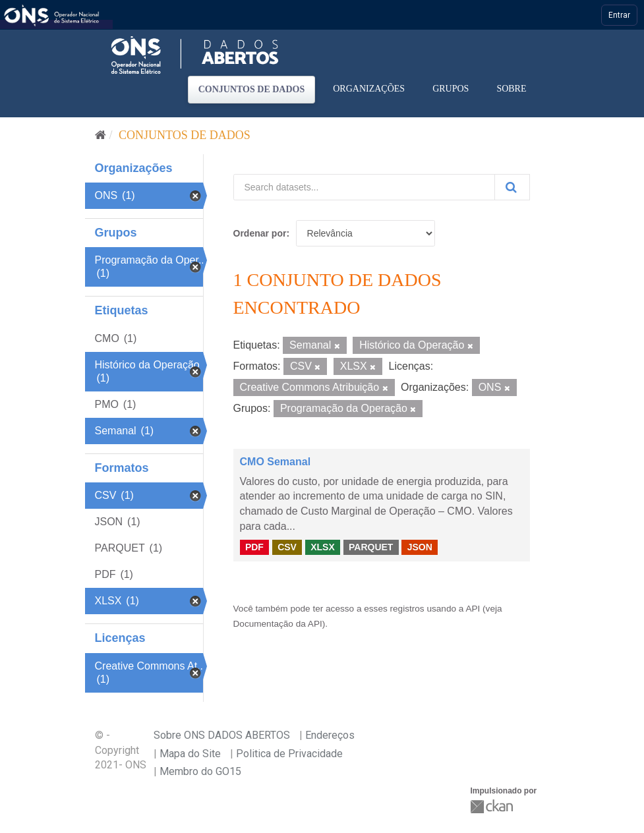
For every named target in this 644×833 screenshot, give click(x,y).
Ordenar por (260, 233)
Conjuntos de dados (252, 89)
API (473, 609)
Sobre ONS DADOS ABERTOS (222, 735)
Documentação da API (278, 624)
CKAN (493, 806)
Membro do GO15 (200, 771)
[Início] (101, 135)
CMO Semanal (276, 462)
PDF (254, 547)
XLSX (323, 547)
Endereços (330, 735)
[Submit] (512, 187)
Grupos (451, 89)
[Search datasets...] (364, 187)
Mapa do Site (190, 754)
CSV (287, 547)
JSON (420, 547)
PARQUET (371, 547)
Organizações (369, 89)
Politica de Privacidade (289, 754)
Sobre (511, 89)
